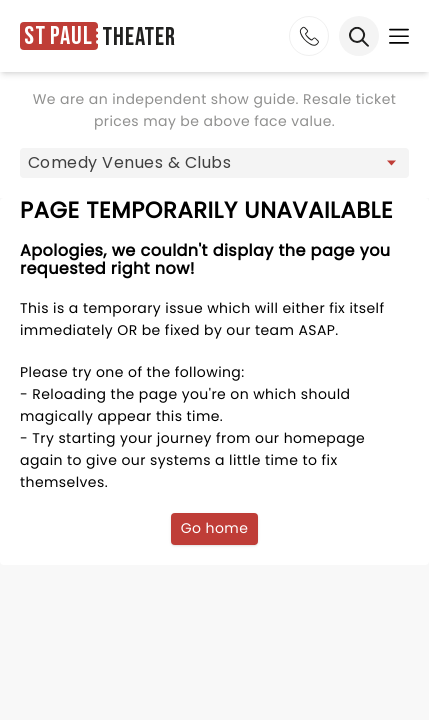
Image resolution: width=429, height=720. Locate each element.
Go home (215, 528)
